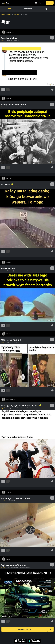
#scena (20, 271)
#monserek (16, 342)
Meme (3, 41)
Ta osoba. (7, 184)
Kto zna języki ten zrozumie (15, 498)
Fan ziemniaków (9, 38)
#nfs (18, 568)
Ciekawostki (4, 107)
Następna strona (25, 629)
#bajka (13, 271)
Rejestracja (50, 3)
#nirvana (18, 408)
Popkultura (4, 408)
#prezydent (13, 408)
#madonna (16, 107)
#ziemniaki (17, 41)
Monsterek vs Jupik (11, 340)
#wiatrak (13, 501)
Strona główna (6, 14)
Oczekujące (27, 9)
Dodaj (9, 9)
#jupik (12, 342)
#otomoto (28, 568)
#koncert (24, 408)
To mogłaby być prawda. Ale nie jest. (21, 406)
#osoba (12, 187)
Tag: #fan (17, 14)
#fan (12, 41)
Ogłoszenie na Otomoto (13, 565)
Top (46, 9)
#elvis (21, 107)
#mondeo (22, 568)
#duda (28, 408)
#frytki (9, 41)
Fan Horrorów (8, 268)
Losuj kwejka (52, 630)
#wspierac (17, 187)
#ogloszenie (11, 568)
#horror (9, 271)
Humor (3, 187)
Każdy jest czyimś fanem (14, 105)
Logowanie (42, 3)
